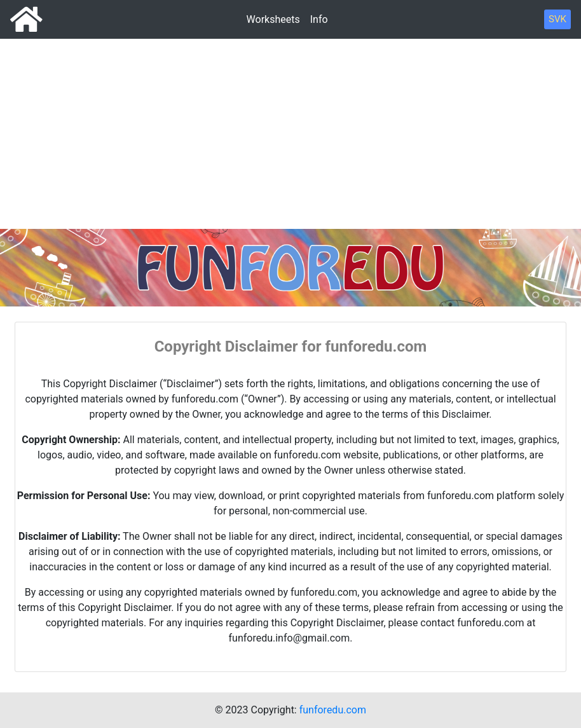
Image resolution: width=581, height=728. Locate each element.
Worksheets (273, 19)
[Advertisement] (290, 102)
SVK (557, 19)
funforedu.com (333, 710)
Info (319, 19)
